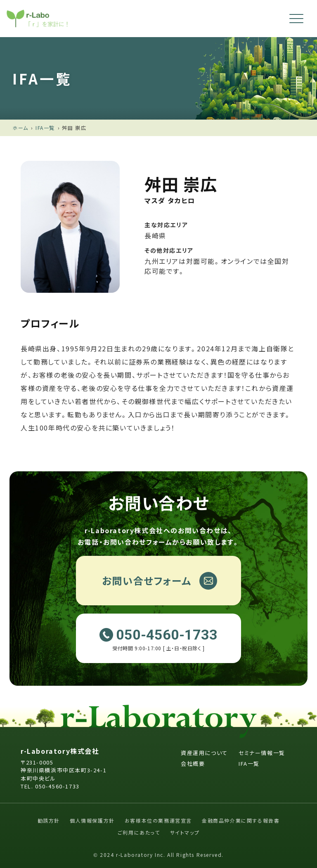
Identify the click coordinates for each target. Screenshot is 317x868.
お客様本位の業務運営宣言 (158, 820)
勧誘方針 (49, 820)
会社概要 (193, 763)
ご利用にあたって (139, 832)
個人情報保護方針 (92, 820)
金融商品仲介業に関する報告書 (241, 820)
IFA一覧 (45, 128)
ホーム (20, 128)
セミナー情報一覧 (262, 753)
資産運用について (204, 753)
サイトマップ (185, 832)
